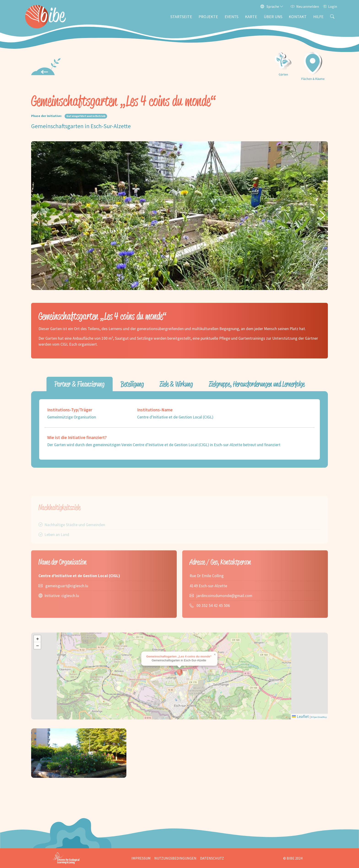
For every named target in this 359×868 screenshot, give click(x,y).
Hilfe (318, 17)
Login (330, 6)
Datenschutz (212, 858)
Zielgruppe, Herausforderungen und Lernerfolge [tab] (257, 384)
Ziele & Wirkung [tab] (176, 384)
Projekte (208, 17)
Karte (251, 17)
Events (231, 17)
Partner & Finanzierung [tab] (79, 384)
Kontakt (298, 17)
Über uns (273, 17)
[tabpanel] (179, 429)
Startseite (181, 17)
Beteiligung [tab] (132, 384)
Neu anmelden (305, 6)
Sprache (272, 6)
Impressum (141, 858)
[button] (37, 216)
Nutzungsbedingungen (175, 858)
